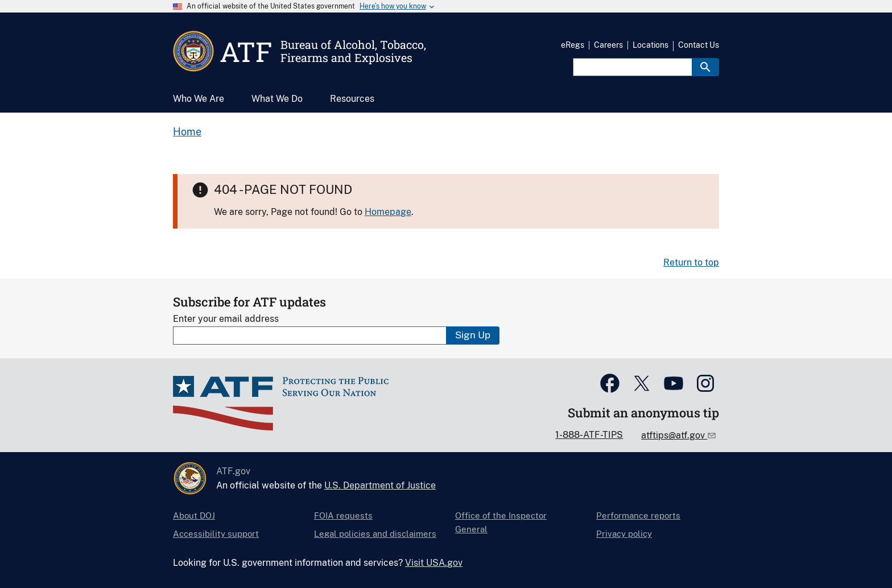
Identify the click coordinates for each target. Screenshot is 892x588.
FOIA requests (343, 515)
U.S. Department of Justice (380, 485)
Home (187, 132)
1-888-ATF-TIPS (589, 435)
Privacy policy (624, 534)
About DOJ (194, 515)
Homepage (388, 212)
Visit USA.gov (434, 563)
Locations (651, 45)
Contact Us (699, 45)
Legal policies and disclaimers (375, 534)
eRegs (573, 45)
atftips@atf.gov (674, 435)
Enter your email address (226, 319)
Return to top (691, 262)
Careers (608, 45)
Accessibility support (216, 534)
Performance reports (638, 515)
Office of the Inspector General (501, 522)
